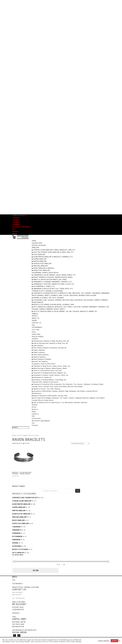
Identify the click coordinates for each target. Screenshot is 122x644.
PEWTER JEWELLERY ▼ (20, 511)
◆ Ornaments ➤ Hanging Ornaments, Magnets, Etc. (52, 282)
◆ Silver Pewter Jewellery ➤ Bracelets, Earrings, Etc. (52, 257)
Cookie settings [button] (104, 641)
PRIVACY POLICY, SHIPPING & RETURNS (25, 587)
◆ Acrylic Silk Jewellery (41, 270)
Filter (36, 570)
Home (34, 241)
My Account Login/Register (21, 227)
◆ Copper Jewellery (39, 259)
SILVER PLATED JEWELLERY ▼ (22, 514)
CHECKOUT (16, 613)
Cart (14, 229)
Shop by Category (39, 245)
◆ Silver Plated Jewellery (42, 264)
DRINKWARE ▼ (17, 540)
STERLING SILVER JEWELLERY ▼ (23, 501)
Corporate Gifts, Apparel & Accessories (47, 291)
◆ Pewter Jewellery (39, 261)
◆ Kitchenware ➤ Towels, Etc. (44, 286)
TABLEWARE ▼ (17, 527)
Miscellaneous (37, 302)
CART (14, 617)
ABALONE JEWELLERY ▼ (20, 517)
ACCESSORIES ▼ (18, 546)
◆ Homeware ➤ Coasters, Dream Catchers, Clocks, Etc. (53, 284)
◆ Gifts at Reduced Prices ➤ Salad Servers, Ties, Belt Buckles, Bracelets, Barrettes (64, 311)
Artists (35, 316)
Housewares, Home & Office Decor (45, 273)
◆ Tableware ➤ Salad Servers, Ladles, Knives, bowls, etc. (54, 275)
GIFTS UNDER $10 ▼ (19, 553)
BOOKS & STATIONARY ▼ (21, 549)
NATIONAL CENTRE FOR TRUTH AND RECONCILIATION (19, 624)
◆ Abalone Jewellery (40, 266)
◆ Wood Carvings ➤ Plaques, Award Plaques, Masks (52, 277)
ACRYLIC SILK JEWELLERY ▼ (21, 524)
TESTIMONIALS (17, 584)
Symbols (35, 314)
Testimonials (37, 327)
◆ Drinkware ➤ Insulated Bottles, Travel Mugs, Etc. (53, 289)
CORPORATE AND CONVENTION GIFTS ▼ (26, 498)
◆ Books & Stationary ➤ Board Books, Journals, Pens (53, 305)
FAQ (33, 325)
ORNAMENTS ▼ (18, 530)
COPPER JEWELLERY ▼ (20, 507)
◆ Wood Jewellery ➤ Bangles (43, 268)
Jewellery (35, 248)
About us (35, 318)
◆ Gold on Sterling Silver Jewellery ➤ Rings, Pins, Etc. (53, 252)
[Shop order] (80, 443)
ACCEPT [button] (114, 641)
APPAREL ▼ (16, 543)
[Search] (78, 491)
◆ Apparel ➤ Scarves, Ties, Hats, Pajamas (48, 298)
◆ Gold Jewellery (38, 254)
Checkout (15, 231)
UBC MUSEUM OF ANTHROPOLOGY (24, 630)
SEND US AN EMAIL (19, 602)
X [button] (119, 641)
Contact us (36, 323)
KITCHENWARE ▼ (18, 537)
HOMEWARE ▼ (17, 533)
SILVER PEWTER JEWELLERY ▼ (22, 504)
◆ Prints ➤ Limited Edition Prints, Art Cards (49, 280)
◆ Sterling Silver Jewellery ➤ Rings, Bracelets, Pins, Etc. (54, 250)
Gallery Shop (37, 243)
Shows (34, 321)
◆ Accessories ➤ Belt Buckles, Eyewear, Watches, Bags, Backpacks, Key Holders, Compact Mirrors (70, 300)
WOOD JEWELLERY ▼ (19, 520)
